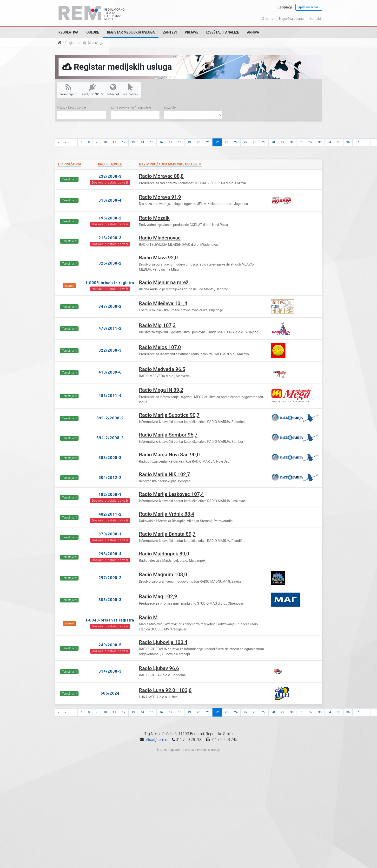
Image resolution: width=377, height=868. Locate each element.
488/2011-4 (110, 396)
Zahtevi (170, 32)
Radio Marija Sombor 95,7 (168, 435)
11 (114, 142)
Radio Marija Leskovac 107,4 (171, 494)
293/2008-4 (110, 554)
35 (339, 142)
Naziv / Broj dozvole (72, 107)
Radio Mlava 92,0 (158, 258)
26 (255, 142)
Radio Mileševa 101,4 (163, 303)
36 (348, 142)
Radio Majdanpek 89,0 (164, 554)
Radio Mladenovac (160, 238)
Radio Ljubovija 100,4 (163, 642)
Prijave (192, 32)
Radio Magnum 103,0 (163, 574)
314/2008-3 (110, 671)
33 (320, 142)
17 (171, 142)
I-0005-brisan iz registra (110, 283)
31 (301, 142)
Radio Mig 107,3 (157, 325)
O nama (267, 19)
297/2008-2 (110, 578)
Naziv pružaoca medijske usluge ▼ (170, 164)
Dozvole (170, 107)
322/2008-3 (110, 350)
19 (189, 142)
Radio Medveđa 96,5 (162, 369)
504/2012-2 (110, 478)
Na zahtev (131, 90)
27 (264, 142)
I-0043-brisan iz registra (110, 620)
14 (142, 142)
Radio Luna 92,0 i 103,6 (165, 690)
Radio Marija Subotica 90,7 (169, 415)
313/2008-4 (110, 200)
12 (124, 142)
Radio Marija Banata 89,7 (167, 534)
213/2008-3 (110, 238)
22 (217, 142)
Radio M (148, 617)
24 (236, 142)
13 (133, 142)
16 (161, 142)
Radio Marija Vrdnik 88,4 (167, 514)
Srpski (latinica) (308, 7)
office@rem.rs (156, 740)
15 (152, 142)
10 (105, 142)
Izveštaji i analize (222, 32)
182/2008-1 (110, 495)
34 (329, 142)
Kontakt (315, 19)
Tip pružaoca (69, 164)
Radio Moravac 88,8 (161, 176)
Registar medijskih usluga (131, 32)
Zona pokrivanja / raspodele (131, 107)
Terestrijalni (69, 90)
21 (208, 142)
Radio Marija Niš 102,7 (165, 474)
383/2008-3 (110, 458)
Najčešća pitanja (291, 19)
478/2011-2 (110, 328)
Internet (113, 90)
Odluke (93, 32)
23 (226, 142)
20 (198, 142)
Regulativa (69, 32)
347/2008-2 (110, 306)
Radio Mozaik (154, 218)
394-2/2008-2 (110, 438)
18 (180, 142)
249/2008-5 (110, 645)
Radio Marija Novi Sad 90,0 (169, 455)
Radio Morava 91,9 (160, 197)
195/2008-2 (110, 218)
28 (273, 142)
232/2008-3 (110, 176)
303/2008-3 (110, 600)
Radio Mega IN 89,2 (161, 390)
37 (357, 142)
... (73, 142)
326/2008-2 (110, 263)
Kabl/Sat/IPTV (93, 90)
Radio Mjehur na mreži (164, 282)
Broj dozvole (110, 164)
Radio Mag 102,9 (158, 596)
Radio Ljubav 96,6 (159, 668)
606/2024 (110, 693)
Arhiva (253, 32)
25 (245, 142)
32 (311, 142)
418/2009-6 (110, 372)
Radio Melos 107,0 (160, 347)
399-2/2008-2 (110, 418)
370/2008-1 (110, 534)
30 (292, 142)
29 (283, 142)
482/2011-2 (110, 514)
